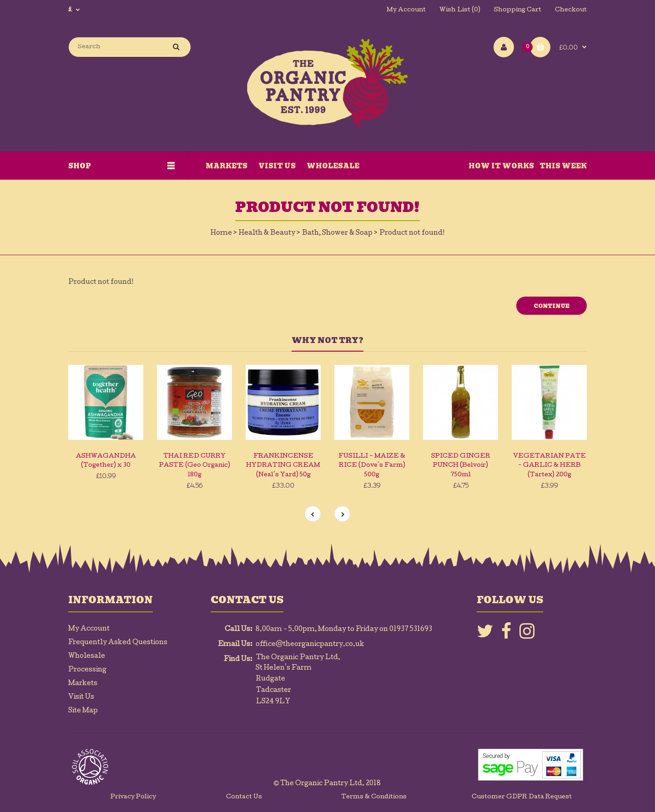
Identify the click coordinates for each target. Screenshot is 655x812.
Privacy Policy (133, 797)
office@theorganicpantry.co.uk (310, 645)
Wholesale (87, 656)
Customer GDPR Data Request (522, 797)
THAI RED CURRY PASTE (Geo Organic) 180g (195, 466)
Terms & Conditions (374, 797)
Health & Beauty (267, 233)
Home (221, 233)
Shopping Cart (518, 10)
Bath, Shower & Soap (337, 233)
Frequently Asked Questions (118, 643)
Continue (552, 306)
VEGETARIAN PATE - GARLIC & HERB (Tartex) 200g (549, 466)
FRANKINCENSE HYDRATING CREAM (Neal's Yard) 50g (283, 466)
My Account (406, 10)
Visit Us (81, 697)
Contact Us (244, 797)
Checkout (571, 10)
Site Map (83, 711)
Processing (87, 670)
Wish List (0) (460, 10)
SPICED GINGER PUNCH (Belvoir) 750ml (461, 466)
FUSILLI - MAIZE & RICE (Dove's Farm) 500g (372, 466)
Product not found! (412, 233)
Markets (83, 684)
